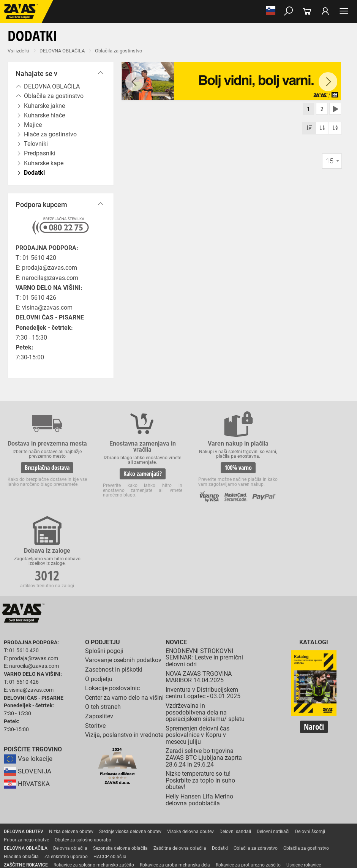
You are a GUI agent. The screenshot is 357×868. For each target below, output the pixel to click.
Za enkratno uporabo (66, 780)
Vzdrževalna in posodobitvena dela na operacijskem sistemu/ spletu (205, 636)
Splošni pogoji (104, 574)
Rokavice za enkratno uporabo (35, 805)
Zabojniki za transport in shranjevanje (99, 830)
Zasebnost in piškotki (114, 593)
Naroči (314, 650)
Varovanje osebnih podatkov (123, 583)
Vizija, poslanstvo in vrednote (124, 658)
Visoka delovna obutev (190, 755)
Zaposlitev (99, 640)
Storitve (95, 649)
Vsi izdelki (18, 51)
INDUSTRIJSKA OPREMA (29, 830)
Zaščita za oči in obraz (66, 822)
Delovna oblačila (70, 772)
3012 (311, 468)
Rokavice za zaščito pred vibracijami (303, 797)
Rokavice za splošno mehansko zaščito (94, 788)
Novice (176, 565)
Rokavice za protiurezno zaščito (248, 788)
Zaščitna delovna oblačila (180, 772)
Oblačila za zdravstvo (256, 772)
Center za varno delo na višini (124, 621)
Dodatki (220, 772)
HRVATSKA (28, 707)
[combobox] (332, 162)
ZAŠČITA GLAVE (21, 822)
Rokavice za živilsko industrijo (212, 805)
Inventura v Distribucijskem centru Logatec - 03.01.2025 (203, 616)
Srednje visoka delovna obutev (130, 755)
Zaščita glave (174, 822)
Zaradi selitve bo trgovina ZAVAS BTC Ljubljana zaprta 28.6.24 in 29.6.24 (204, 681)
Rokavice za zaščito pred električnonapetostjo (51, 813)
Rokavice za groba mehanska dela (175, 788)
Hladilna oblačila (21, 780)
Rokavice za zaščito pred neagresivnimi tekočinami (124, 805)
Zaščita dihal (108, 822)
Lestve (122, 838)
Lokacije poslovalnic (112, 611)
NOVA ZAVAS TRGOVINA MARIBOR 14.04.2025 (199, 600)
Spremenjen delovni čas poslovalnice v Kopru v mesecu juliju (197, 658)
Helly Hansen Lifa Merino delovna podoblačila (199, 723)
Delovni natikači (273, 755)
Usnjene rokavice (304, 788)
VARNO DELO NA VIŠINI (28, 838)
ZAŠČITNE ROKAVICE (26, 788)
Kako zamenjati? (133, 474)
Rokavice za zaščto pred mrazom (226, 797)
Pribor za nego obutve (26, 763)
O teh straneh (103, 630)
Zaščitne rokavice (22, 797)
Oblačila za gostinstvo (118, 51)
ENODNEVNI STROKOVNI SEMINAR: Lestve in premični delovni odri (204, 581)
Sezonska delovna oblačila (120, 772)
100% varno (222, 468)
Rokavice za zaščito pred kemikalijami (288, 805)
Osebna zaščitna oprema (84, 838)
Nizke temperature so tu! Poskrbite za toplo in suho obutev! (200, 704)
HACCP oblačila (110, 780)
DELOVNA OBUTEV (24, 755)
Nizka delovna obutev (71, 755)
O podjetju (103, 565)
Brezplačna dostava (44, 474)
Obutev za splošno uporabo (83, 763)
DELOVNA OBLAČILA (62, 51)
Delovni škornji (310, 755)
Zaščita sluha (141, 822)
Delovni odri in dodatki (157, 838)
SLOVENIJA (28, 694)
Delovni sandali (235, 755)
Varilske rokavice (169, 797)
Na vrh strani (331, 857)
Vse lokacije (29, 682)
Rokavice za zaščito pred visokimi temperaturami (96, 797)
